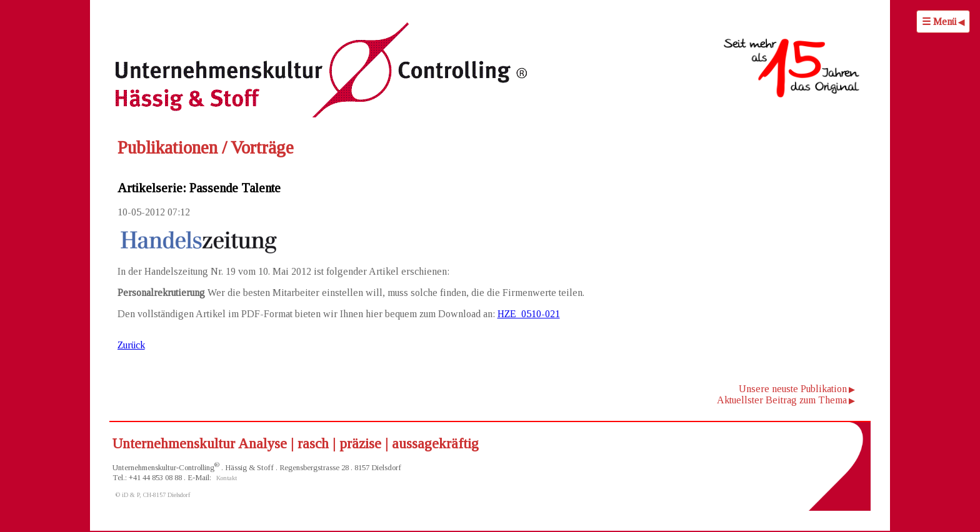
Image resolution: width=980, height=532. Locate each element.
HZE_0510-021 (529, 314)
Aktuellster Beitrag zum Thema (782, 400)
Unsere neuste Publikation (793, 389)
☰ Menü (939, 22)
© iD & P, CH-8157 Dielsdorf (153, 495)
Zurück (131, 345)
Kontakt (227, 478)
